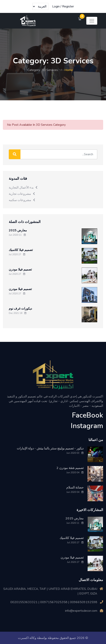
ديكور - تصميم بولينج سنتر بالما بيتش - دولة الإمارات (50, 448)
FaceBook (87, 415)
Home (69, 70)
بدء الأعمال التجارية (23, 187)
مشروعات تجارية (22, 194)
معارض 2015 (18, 230)
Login (56, 6)
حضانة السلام (75, 487)
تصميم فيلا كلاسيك (21, 250)
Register (68, 6)
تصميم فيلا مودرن (20, 269)
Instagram (87, 426)
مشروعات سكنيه (22, 200)
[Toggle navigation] (92, 21)
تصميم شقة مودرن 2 (70, 468)
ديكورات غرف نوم (20, 308)
